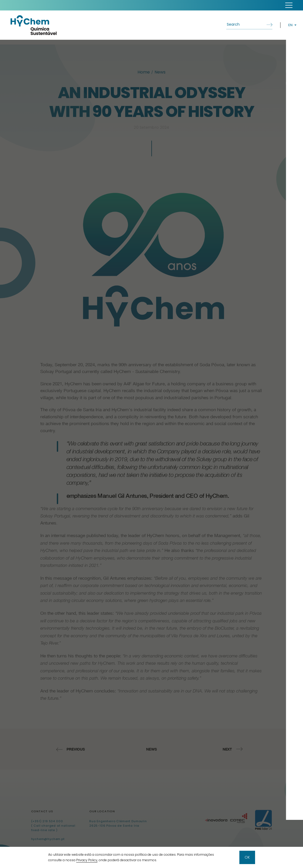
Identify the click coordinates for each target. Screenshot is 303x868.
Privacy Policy (87, 860)
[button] (289, 5)
